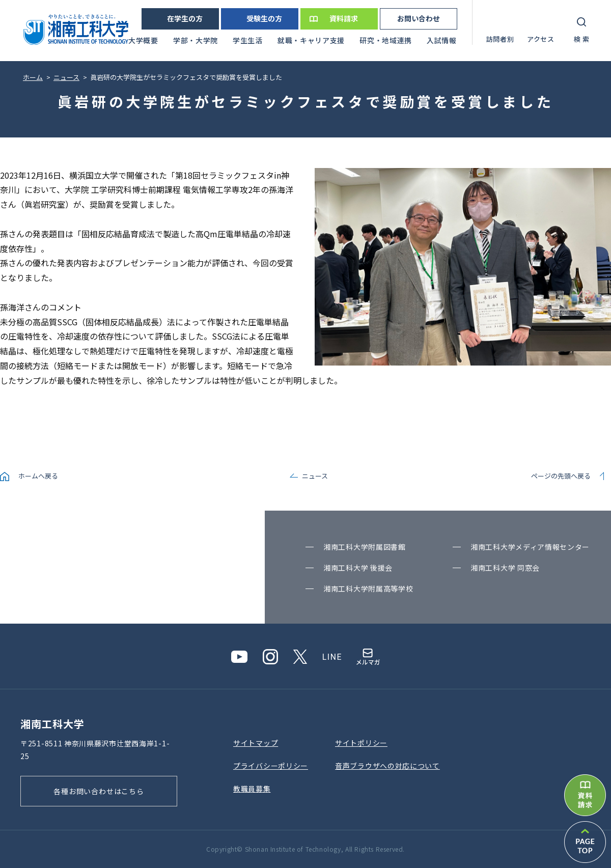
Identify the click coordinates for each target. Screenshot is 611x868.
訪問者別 (500, 39)
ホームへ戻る (38, 476)
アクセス (541, 39)
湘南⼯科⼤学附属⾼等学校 (368, 589)
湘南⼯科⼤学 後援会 (358, 568)
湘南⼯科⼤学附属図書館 (365, 547)
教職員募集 (252, 789)
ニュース (315, 476)
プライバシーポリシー (271, 766)
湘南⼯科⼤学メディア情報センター (530, 547)
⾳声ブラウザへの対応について (387, 766)
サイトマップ (256, 743)
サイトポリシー (361, 743)
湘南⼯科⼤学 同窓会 (505, 568)
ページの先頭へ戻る (561, 476)
